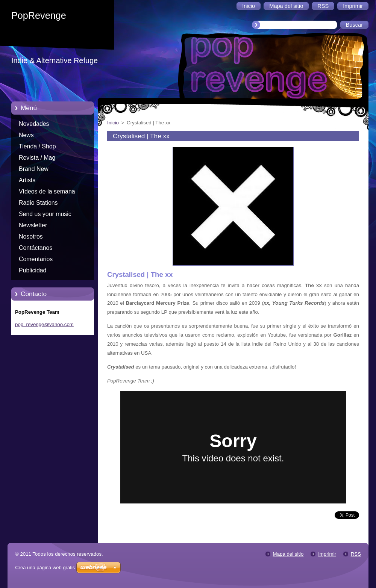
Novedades (34, 124)
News (26, 135)
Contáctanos (36, 248)
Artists (27, 180)
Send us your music (45, 214)
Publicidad (33, 270)
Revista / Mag (37, 158)
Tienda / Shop (37, 146)
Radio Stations (38, 203)
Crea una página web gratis (45, 568)
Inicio (113, 123)
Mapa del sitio (288, 554)
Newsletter (33, 225)
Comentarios (36, 259)
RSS (356, 554)
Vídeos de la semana (47, 191)
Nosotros (31, 237)
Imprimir (327, 554)
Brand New (34, 169)
